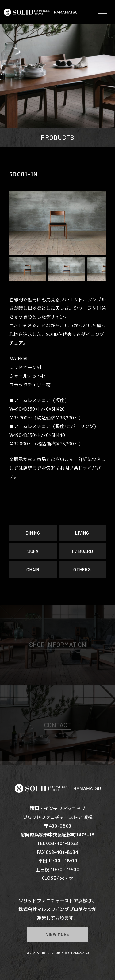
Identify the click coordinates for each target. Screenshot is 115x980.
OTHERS (82, 569)
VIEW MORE (57, 934)
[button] (18, 223)
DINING (33, 533)
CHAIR (33, 569)
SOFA (33, 551)
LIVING (82, 533)
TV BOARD (82, 551)
